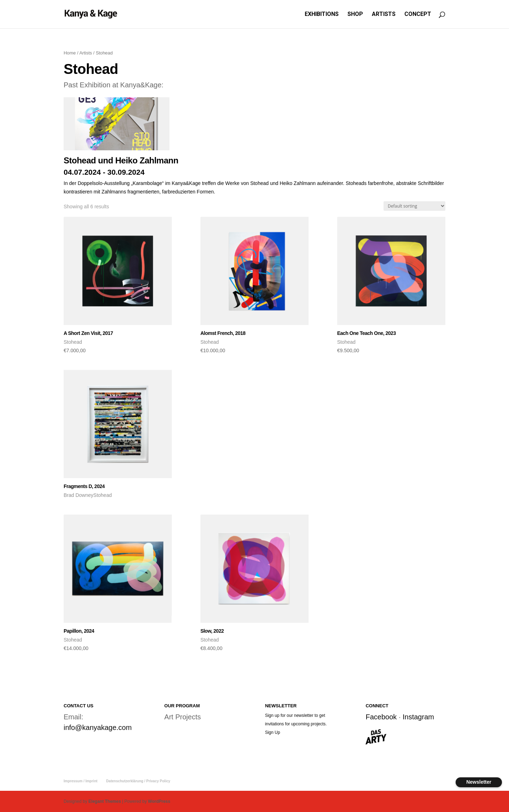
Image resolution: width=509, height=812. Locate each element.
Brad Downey (78, 495)
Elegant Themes (105, 801)
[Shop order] (414, 206)
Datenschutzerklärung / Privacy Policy (138, 781)
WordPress (159, 801)
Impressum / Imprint (81, 781)
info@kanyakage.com (98, 727)
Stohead (73, 342)
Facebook (381, 717)
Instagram (418, 717)
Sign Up (273, 732)
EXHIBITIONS (322, 14)
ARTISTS (384, 14)
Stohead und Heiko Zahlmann (121, 160)
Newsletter (479, 782)
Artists (86, 53)
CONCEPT (418, 14)
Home (70, 53)
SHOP (355, 14)
